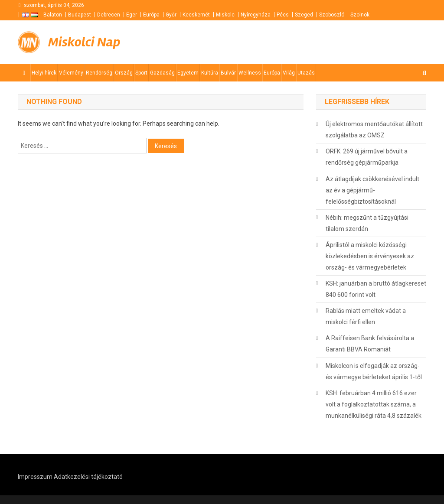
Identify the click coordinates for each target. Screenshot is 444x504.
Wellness (250, 73)
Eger (132, 15)
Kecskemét (196, 15)
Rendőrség (99, 73)
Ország (124, 73)
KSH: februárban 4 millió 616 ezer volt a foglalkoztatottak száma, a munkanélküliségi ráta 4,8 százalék (374, 404)
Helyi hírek (44, 73)
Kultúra (210, 73)
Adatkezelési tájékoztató (88, 477)
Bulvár (228, 73)
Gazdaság (162, 73)
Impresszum (35, 477)
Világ (289, 73)
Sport (141, 73)
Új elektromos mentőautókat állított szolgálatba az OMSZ (374, 130)
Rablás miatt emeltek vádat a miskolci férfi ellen (366, 316)
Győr (171, 15)
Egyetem (188, 73)
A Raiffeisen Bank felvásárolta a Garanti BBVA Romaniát (370, 344)
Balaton (53, 15)
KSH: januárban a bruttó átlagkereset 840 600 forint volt (376, 289)
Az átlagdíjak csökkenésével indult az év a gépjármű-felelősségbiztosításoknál (372, 190)
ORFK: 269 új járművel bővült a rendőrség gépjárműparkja (367, 157)
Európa (151, 15)
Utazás (306, 73)
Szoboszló (332, 15)
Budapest (80, 15)
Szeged (304, 15)
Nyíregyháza (256, 15)
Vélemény (71, 73)
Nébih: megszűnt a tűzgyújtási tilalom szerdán (367, 223)
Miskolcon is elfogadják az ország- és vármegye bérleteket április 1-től (374, 371)
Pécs (283, 15)
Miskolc (225, 15)
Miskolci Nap (84, 42)
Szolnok (360, 15)
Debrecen (109, 15)
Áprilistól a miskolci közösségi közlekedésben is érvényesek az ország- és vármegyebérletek (370, 256)
